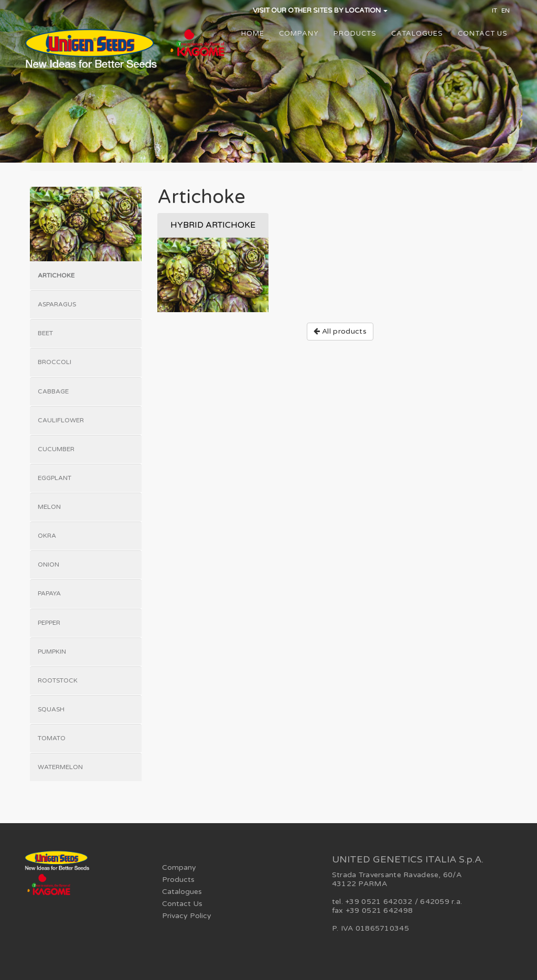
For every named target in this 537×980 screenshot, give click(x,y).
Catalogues (417, 34)
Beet (45, 333)
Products (355, 34)
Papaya (49, 593)
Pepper (49, 623)
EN (506, 10)
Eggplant (55, 478)
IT (495, 10)
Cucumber (56, 449)
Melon (49, 507)
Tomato (52, 738)
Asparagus (57, 304)
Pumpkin (52, 652)
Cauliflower (61, 420)
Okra (47, 536)
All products (340, 331)
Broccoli (55, 362)
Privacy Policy (187, 916)
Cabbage (53, 391)
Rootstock (58, 680)
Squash (51, 709)
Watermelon (60, 767)
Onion (49, 564)
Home (253, 34)
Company (299, 34)
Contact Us (483, 34)
